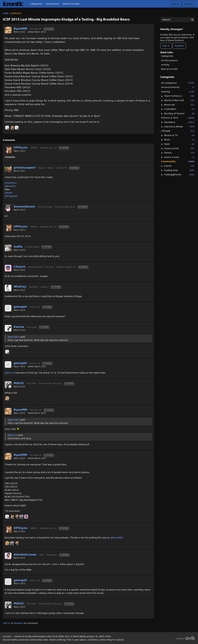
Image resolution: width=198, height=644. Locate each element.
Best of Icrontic (71, 4)
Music (179, 140)
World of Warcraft (179, 100)
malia (18, 247)
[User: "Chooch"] (8, 268)
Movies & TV (179, 135)
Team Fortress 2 (179, 96)
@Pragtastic (11, 196)
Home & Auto (179, 157)
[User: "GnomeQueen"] (8, 208)
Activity (165, 65)
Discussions (53, 4)
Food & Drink (179, 148)
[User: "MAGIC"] (8, 385)
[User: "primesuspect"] (8, 169)
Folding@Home (179, 175)
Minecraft (179, 105)
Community (178, 162)
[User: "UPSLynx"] (12, 128)
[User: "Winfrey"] (8, 288)
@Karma (10, 373)
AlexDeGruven (25, 554)
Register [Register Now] (179, 46)
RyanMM (20, 29)
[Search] (192, 20)
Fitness (179, 153)
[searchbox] (178, 20)
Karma (19, 327)
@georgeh (13, 337)
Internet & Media (179, 127)
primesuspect (25, 168)
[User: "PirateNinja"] (7, 128)
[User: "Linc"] (21, 517)
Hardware (179, 122)
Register (188, 4)
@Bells (9, 193)
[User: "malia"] (8, 248)
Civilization (179, 109)
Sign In (175, 4)
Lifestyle (178, 131)
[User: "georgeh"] (17, 128)
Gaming (178, 92)
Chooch (19, 267)
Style (179, 144)
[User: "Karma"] (8, 328)
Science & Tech (178, 118)
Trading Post (179, 170)
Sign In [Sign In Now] (166, 46)
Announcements (178, 87)
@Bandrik (10, 186)
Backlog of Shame (179, 114)
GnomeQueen (24, 206)
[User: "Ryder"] (17, 517)
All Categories (178, 83)
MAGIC (19, 383)
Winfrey (20, 287)
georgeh (20, 307)
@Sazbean (11, 183)
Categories (36, 4)
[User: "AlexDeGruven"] (8, 556)
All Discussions (169, 60)
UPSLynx (21, 147)
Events (179, 166)
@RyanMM (116, 538)
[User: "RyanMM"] (8, 30)
